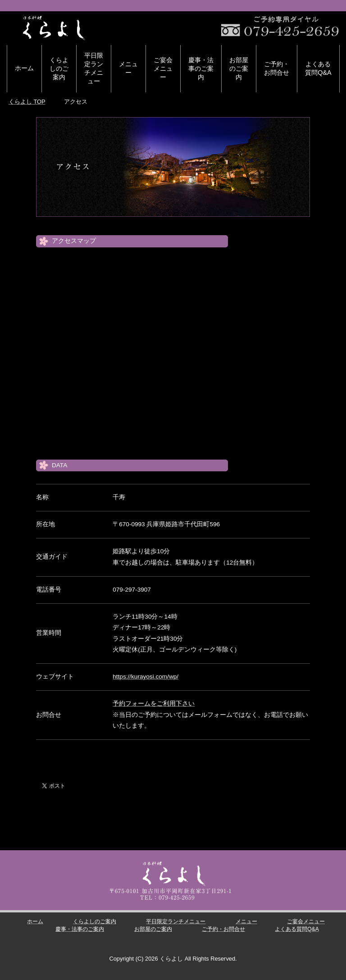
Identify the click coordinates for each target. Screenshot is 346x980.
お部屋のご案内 (239, 68)
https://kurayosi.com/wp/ (146, 677)
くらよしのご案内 (59, 68)
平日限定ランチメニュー (94, 68)
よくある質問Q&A (318, 68)
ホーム (24, 68)
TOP (27, 102)
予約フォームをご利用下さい (154, 704)
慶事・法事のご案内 (201, 68)
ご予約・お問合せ (277, 68)
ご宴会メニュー (163, 68)
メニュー (128, 68)
